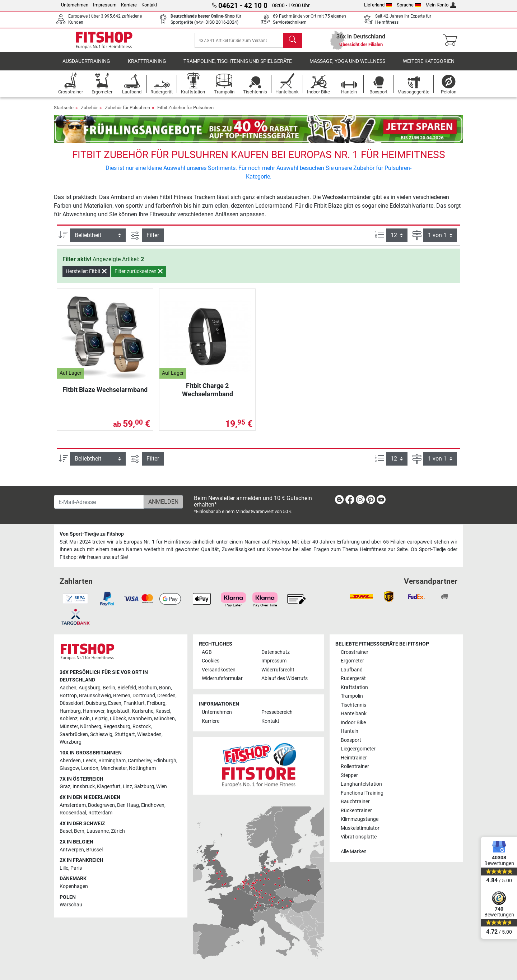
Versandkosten (219, 670)
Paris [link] (76, 868)
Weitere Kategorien (429, 66)
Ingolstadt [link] (118, 711)
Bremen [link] (122, 696)
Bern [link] (79, 831)
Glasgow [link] (69, 768)
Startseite (64, 113)
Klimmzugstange (360, 819)
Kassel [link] (163, 711)
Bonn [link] (165, 688)
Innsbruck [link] (84, 787)
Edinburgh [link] (165, 761)
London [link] (90, 768)
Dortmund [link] (144, 696)
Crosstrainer (355, 652)
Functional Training (362, 793)
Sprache (409, 5)
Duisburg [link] (96, 703)
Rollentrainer (355, 766)
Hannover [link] (94, 711)
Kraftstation (354, 687)
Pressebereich (277, 712)
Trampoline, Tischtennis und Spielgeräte (238, 66)
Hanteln (350, 731)
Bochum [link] (148, 688)
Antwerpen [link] (72, 850)
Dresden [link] (166, 696)
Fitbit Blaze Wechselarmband (105, 395)
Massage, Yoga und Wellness (347, 66)
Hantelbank (354, 714)
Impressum (105, 5)
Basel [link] (66, 831)
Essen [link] (115, 703)
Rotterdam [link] (100, 813)
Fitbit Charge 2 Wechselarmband (208, 395)
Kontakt (149, 5)
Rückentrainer (356, 811)
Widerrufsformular (222, 678)
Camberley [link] (139, 761)
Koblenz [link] (69, 719)
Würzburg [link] (71, 742)
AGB (207, 652)
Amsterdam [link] (73, 805)
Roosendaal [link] (73, 813)
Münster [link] (69, 727)
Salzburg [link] (144, 787)
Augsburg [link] (90, 688)
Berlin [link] (109, 688)
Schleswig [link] (101, 734)
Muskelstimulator (360, 828)
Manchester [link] (114, 768)
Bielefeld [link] (127, 688)
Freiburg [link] (156, 703)
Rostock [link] (142, 727)
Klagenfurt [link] (109, 787)
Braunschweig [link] (95, 696)
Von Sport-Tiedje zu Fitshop (92, 534)
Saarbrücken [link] (74, 734)
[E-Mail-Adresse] (99, 502)
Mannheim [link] (140, 719)
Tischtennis (353, 705)
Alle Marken (354, 852)
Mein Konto (441, 5)
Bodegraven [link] (101, 805)
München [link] (164, 719)
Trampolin (352, 696)
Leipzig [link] (100, 719)
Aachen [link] (68, 688)
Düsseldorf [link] (72, 703)
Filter (153, 240)
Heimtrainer (354, 758)
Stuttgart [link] (125, 734)
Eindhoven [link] (153, 805)
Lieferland (378, 5)
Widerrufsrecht (278, 670)
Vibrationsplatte (359, 837)
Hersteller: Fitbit (86, 276)
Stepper (349, 775)
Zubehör (89, 113)
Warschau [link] (71, 905)
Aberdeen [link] (70, 761)
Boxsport (351, 740)
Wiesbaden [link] (149, 734)
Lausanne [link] (98, 831)
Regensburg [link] (117, 727)
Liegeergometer (358, 749)
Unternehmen (75, 5)
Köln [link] (85, 719)
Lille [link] (64, 868)
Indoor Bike (353, 723)
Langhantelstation (361, 784)
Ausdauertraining (86, 66)
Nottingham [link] (142, 768)
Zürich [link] (118, 831)
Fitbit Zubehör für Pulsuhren (185, 113)
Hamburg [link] (70, 711)
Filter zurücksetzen (139, 276)
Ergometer (352, 661)
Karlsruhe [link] (143, 711)
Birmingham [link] (112, 761)
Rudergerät (353, 678)
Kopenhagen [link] (74, 886)
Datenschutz (276, 652)
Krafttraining (147, 66)
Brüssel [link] (94, 850)
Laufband (352, 670)
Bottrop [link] (68, 696)
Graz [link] (65, 787)
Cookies (211, 661)
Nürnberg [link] (91, 727)
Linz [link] (127, 787)
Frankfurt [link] (134, 703)
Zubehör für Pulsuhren (127, 113)
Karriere (129, 5)
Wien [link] (162, 787)
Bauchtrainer (355, 802)
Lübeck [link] (118, 719)
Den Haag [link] (128, 805)
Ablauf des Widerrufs (285, 678)
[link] (339, 501)
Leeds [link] (90, 761)
